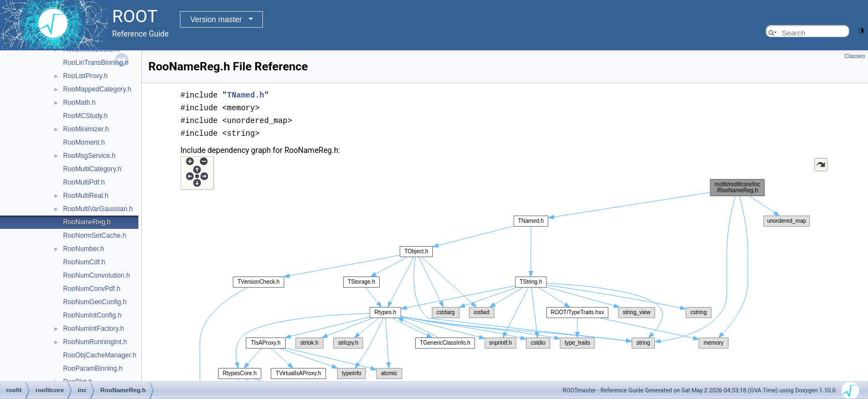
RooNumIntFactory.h (94, 329)
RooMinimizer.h (86, 129)
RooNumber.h (84, 249)
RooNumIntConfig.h (92, 315)
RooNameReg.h (87, 222)
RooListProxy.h (85, 76)
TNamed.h (246, 94)
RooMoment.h (84, 142)
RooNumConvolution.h (97, 275)
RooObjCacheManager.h (100, 355)
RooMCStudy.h (85, 116)
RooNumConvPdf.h (92, 289)
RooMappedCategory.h (97, 89)
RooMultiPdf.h (84, 182)
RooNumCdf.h (84, 262)
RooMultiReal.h (86, 196)
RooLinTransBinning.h (96, 63)
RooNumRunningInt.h (95, 342)
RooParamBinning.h (93, 369)
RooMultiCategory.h (92, 169)
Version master (216, 19)
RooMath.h (79, 103)
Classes (855, 56)
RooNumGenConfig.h (95, 302)
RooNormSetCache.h (95, 236)
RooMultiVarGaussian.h (98, 209)
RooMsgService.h (89, 156)
